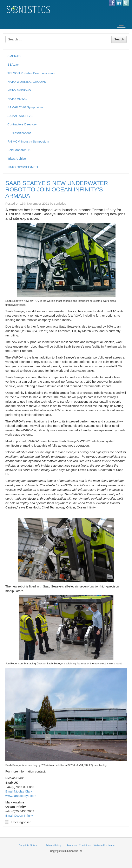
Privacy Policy (53, 846)
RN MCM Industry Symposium (28, 141)
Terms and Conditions (79, 846)
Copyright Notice (28, 846)
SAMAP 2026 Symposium (25, 107)
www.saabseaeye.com (21, 796)
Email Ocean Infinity (19, 816)
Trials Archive (17, 159)
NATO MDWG (17, 99)
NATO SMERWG (19, 90)
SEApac (13, 64)
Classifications (21, 133)
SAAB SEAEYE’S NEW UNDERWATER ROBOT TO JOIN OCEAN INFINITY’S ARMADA (57, 189)
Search (119, 39)
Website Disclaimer (104, 846)
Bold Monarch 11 (19, 150)
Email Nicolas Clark (19, 791)
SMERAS (14, 56)
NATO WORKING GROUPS (27, 82)
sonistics (60, 203)
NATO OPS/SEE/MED (23, 167)
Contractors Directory (22, 124)
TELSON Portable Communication (31, 73)
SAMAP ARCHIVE (20, 116)
